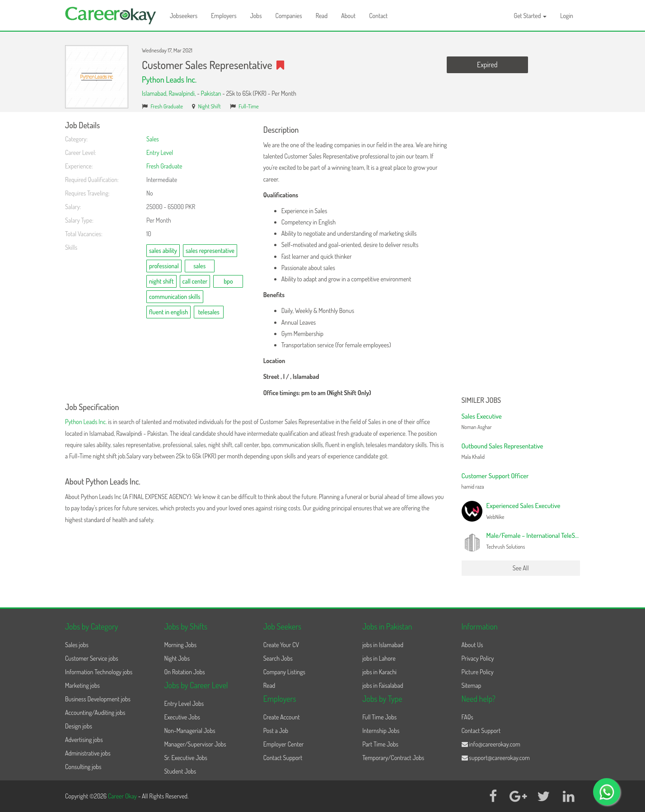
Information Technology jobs (99, 672)
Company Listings (284, 672)
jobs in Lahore (379, 658)
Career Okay (123, 796)
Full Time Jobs (379, 717)
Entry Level (160, 152)
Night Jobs (177, 658)
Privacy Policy (478, 658)
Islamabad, (155, 93)
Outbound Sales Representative (502, 446)
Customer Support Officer (495, 476)
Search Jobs (278, 658)
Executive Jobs (182, 717)
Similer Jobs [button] (481, 401)
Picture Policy (478, 672)
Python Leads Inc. (169, 79)
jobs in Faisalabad (383, 685)
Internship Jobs (381, 730)
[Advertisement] (521, 257)
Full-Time (249, 106)
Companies (289, 16)
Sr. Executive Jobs (186, 758)
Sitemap (472, 685)
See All (521, 568)
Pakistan (211, 93)
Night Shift (210, 106)
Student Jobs (180, 771)
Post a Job (276, 730)
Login (567, 16)
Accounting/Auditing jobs (95, 712)
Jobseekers (184, 16)
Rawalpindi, (183, 93)
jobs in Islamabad (383, 645)
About (348, 16)
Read (322, 16)
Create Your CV (281, 645)
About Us (472, 645)
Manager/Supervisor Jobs (195, 744)
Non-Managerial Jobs (189, 730)
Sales (153, 139)
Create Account (282, 717)
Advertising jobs (84, 740)
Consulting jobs (83, 767)
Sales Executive (482, 416)
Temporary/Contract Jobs (393, 758)
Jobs (256, 16)
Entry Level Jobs (184, 703)
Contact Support (283, 758)
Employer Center (284, 744)
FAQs (467, 717)
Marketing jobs (82, 685)
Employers (224, 16)
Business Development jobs (98, 699)
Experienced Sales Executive (523, 506)
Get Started (530, 16)
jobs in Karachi (379, 672)
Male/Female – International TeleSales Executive (549, 535)
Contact (378, 16)
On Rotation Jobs (184, 672)
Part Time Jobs (380, 744)
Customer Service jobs (92, 658)
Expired (487, 65)
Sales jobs (77, 645)
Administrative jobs (88, 753)
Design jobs (79, 726)
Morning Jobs (180, 645)
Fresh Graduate (167, 106)
